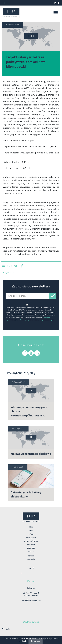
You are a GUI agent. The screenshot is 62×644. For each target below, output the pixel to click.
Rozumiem (36, 641)
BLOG (31, 527)
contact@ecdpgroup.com (31, 600)
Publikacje (31, 548)
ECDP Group (31, 537)
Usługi (31, 534)
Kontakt (31, 551)
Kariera (31, 556)
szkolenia (31, 559)
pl (4, 3)
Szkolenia (31, 544)
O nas (31, 530)
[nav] (55, 13)
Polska (8, 629)
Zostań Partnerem (31, 541)
